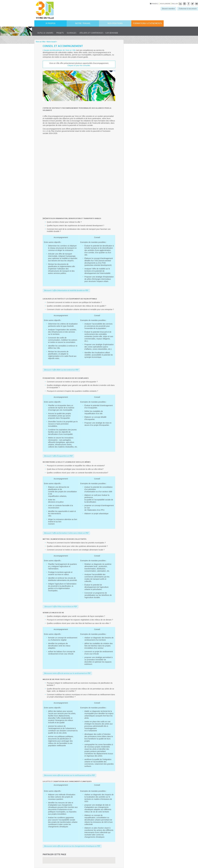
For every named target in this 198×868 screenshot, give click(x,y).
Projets (60, 33)
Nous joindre (165, 4)
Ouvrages (72, 33)
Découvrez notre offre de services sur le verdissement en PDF (67, 673)
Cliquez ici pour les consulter (79, 65)
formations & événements (147, 23)
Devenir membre (168, 9)
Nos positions (115, 23)
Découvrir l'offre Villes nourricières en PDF (61, 607)
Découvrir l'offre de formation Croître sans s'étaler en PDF (66, 533)
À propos (51, 23)
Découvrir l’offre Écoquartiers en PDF (58, 456)
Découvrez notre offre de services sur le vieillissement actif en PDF (70, 775)
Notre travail (83, 23)
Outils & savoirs (45, 33)
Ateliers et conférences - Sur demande (99, 33)
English (175, 4)
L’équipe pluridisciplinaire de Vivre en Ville (59, 50)
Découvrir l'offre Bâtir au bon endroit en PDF (61, 370)
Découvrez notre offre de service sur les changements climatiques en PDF (72, 846)
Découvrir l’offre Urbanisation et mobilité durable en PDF (66, 290)
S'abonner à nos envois (188, 9)
